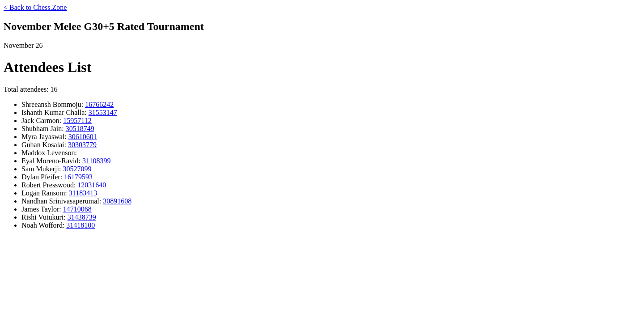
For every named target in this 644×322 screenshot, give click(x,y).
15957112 (77, 121)
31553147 (103, 112)
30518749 (80, 129)
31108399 (96, 161)
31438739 (82, 217)
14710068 (77, 209)
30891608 (117, 201)
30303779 (82, 145)
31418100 (80, 225)
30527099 (77, 169)
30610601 (83, 137)
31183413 (83, 193)
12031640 (92, 185)
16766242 (99, 104)
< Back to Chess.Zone (35, 7)
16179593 (78, 177)
